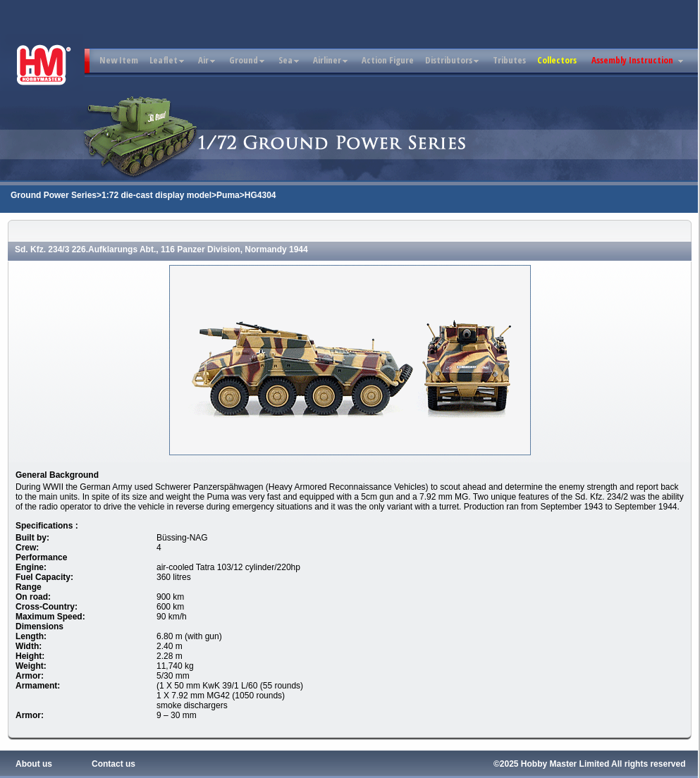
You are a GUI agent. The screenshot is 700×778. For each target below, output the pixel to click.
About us (34, 764)
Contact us (113, 764)
